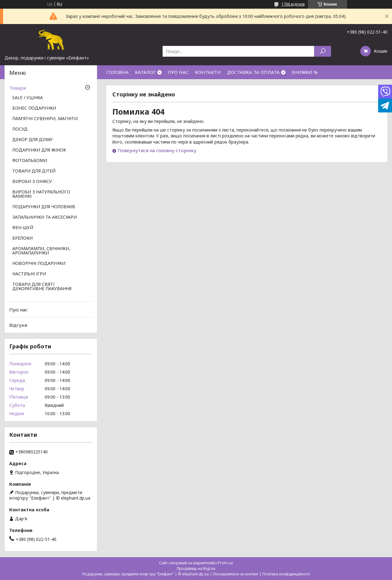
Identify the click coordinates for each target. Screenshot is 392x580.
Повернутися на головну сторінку (157, 150)
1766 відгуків (293, 4)
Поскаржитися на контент (236, 574)
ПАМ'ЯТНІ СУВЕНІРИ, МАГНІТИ (45, 119)
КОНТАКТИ (208, 72)
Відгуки (18, 325)
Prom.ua (225, 563)
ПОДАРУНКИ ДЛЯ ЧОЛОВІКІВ (44, 207)
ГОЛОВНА (117, 72)
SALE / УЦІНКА (28, 98)
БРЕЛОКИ (22, 238)
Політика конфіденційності (286, 574)
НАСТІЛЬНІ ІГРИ (29, 274)
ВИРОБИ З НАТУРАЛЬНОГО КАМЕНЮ (41, 194)
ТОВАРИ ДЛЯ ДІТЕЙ (34, 171)
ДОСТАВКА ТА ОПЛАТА (253, 72)
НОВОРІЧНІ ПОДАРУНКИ (39, 264)
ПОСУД (20, 129)
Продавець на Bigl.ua (196, 568)
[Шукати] (323, 51)
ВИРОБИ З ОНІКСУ (32, 182)
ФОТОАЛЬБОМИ (30, 161)
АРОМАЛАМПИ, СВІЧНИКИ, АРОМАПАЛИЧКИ (41, 251)
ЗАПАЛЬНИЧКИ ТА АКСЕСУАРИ (44, 217)
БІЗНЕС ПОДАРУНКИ (34, 108)
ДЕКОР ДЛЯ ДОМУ (32, 140)
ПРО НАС (178, 72)
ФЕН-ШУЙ (23, 228)
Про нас (18, 310)
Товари (18, 88)
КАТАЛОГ (145, 72)
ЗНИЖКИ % (305, 72)
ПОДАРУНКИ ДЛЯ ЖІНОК (39, 150)
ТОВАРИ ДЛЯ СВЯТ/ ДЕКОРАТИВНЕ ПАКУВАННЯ (42, 287)
